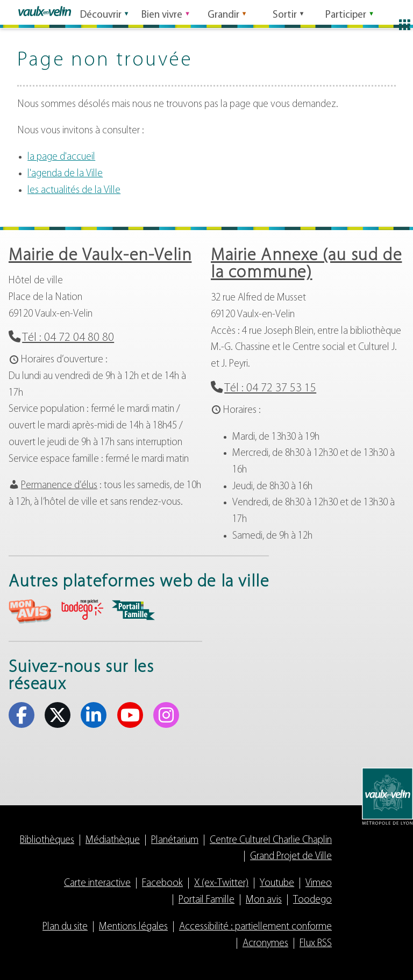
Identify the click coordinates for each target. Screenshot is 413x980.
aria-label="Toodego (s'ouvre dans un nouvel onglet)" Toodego (82, 610)
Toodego (312, 900)
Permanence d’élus (59, 486)
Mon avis (264, 900)
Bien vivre (162, 13)
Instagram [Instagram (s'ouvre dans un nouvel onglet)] (166, 715)
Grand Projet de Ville (291, 857)
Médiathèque (113, 840)
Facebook (162, 884)
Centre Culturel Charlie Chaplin (271, 840)
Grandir (223, 13)
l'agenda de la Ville (65, 174)
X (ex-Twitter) (221, 884)
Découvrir (101, 13)
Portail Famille (206, 900)
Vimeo (319, 884)
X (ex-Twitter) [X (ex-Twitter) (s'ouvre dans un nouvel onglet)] (58, 715)
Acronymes (265, 944)
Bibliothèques (47, 840)
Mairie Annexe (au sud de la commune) (306, 264)
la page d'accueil (61, 157)
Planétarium (175, 840)
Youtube (277, 884)
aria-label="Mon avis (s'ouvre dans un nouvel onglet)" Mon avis (30, 611)
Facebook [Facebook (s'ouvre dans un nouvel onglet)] (22, 715)
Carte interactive (97, 884)
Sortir (285, 13)
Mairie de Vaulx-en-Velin (100, 256)
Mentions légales (133, 927)
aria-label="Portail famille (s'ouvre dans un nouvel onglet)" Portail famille (133, 610)
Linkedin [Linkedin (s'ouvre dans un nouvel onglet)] (94, 715)
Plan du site (65, 927)
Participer (346, 13)
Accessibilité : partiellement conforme (255, 927)
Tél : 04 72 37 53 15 (270, 388)
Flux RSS (316, 944)
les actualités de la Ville (74, 191)
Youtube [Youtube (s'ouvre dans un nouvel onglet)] (130, 715)
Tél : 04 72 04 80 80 (68, 338)
